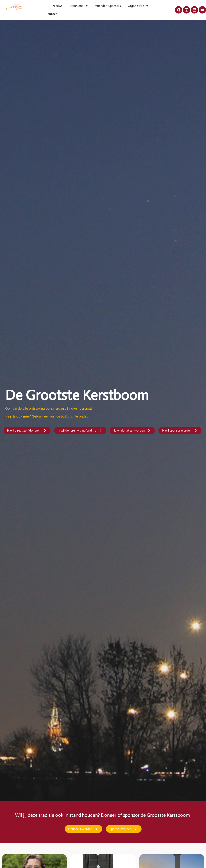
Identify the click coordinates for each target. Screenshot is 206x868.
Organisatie (138, 6)
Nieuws (58, 6)
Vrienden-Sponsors (108, 6)
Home (45, 6)
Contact (51, 14)
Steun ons (79, 6)
